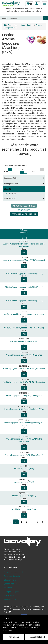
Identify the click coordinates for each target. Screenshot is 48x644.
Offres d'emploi (10, 580)
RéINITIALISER (24, 210)
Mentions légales (11, 599)
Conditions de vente (12, 576)
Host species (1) (11, 183)
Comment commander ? (13, 572)
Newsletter (8, 588)
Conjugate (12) (10, 178)
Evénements (9, 595)
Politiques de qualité (12, 592)
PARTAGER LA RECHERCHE (24, 215)
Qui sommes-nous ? (12, 584)
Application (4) (10, 198)
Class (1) (8, 189)
